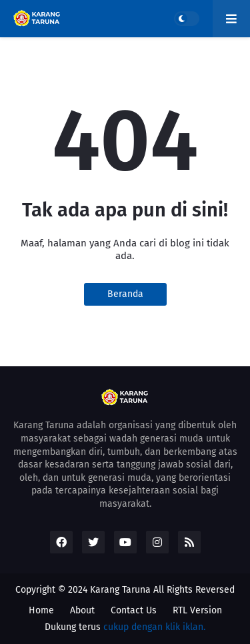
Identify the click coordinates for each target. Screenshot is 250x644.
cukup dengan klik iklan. (154, 627)
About (82, 610)
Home (41, 610)
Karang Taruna (120, 590)
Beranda (125, 294)
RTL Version (197, 610)
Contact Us (134, 610)
